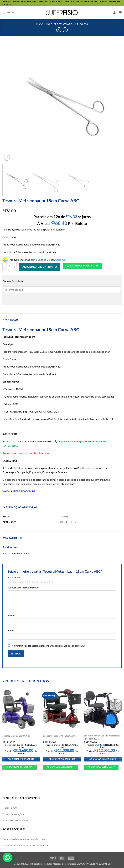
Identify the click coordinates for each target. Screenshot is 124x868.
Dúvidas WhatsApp (21, 767)
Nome (11, 615)
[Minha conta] (114, 13)
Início (40, 24)
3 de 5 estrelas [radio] (22, 582)
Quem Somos (10, 808)
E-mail (12, 631)
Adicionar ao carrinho (40, 267)
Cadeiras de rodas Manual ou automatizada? (27, 845)
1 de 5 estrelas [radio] (8, 582)
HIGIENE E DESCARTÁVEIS (59, 24)
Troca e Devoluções (13, 814)
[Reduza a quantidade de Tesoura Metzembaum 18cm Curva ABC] (4, 267)
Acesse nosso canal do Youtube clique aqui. (26, 453)
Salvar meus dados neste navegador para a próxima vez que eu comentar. (49, 646)
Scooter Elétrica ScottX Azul (16, 736)
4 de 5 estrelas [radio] (33, 582)
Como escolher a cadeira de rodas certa (24, 839)
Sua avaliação (15, 577)
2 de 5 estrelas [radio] (14, 582)
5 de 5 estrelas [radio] (46, 582)
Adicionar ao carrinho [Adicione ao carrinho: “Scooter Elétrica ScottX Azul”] (21, 759)
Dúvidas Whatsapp (84, 266)
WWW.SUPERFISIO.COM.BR (19, 491)
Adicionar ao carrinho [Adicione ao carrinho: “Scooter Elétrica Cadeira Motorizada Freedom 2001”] (103, 759)
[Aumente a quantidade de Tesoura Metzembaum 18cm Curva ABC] (15, 267)
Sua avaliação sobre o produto (23, 588)
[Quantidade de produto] (10, 266)
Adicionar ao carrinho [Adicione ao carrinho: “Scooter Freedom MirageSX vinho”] (62, 759)
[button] (8, 13)
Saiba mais (61, 260)
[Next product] (59, 30)
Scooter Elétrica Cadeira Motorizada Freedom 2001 (102, 737)
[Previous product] (65, 30)
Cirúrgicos (81, 24)
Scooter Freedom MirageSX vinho (60, 736)
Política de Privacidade (15, 820)
